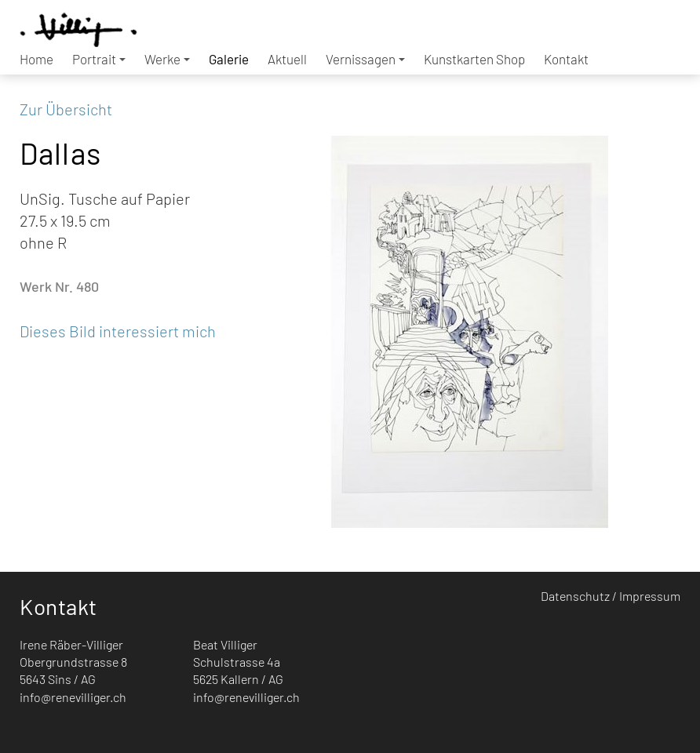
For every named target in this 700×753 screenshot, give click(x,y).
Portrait (99, 59)
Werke (167, 59)
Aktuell (287, 59)
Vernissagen (365, 59)
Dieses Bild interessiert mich (118, 331)
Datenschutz (575, 596)
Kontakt (566, 59)
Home (36, 59)
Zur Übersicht (66, 109)
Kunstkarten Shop (474, 59)
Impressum (650, 596)
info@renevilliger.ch (73, 697)
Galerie (229, 59)
